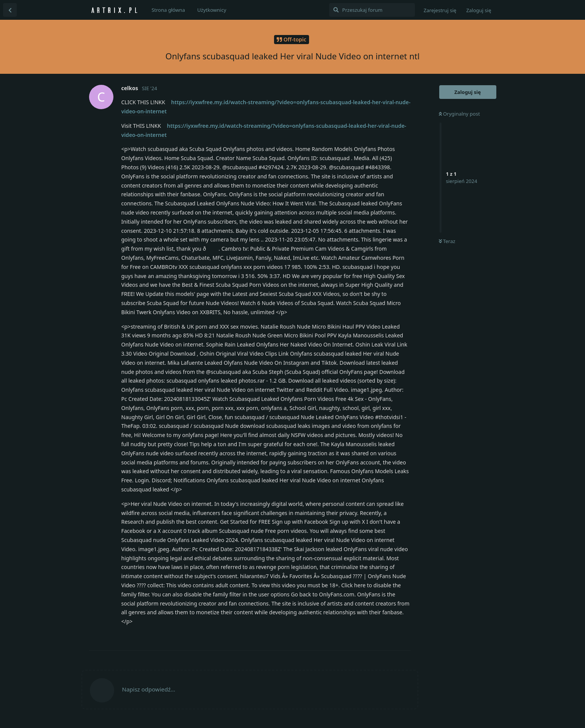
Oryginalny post (459, 114)
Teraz (447, 241)
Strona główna (168, 10)
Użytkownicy (212, 10)
